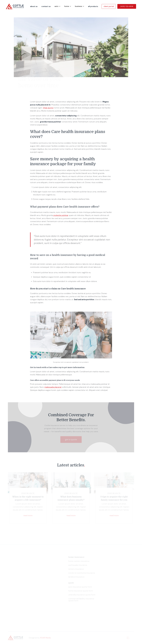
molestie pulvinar (61, 215)
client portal (109, 6)
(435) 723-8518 (127, 6)
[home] (17, 6)
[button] (57, 6)
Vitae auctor (48, 108)
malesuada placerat (53, 387)
